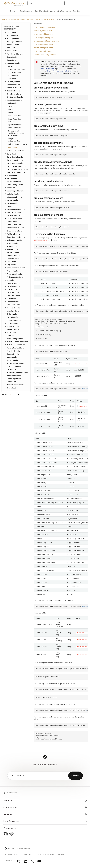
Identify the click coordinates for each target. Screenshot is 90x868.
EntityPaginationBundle (17, 166)
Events (11, 109)
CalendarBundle (12, 63)
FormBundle (11, 178)
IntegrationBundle (14, 197)
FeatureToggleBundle (16, 172)
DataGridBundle (12, 91)
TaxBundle (11, 335)
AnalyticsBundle (13, 351)
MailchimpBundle (14, 379)
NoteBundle (12, 222)
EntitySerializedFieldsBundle (17, 169)
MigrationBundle (13, 212)
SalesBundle (12, 357)
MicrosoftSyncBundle (16, 215)
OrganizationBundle (15, 231)
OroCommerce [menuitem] (64, 11)
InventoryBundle (14, 311)
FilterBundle (11, 175)
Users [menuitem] (13, 11)
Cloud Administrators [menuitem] (44, 11)
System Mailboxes (15, 124)
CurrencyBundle (12, 82)
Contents (38, 24)
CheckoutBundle (14, 295)
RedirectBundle (13, 329)
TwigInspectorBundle (16, 277)
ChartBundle (12, 66)
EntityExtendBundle (15, 160)
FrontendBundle (12, 308)
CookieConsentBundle (16, 69)
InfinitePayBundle (14, 376)
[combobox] (46, 3)
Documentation (7, 19)
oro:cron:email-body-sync (43, 34)
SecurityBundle (13, 252)
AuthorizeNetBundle (15, 363)
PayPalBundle (12, 317)
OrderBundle (11, 314)
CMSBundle (10, 299)
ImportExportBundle (14, 191)
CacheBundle (12, 60)
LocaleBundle (11, 203)
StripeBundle (12, 388)
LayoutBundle (11, 200)
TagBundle (10, 265)
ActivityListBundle (14, 42)
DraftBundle (11, 289)
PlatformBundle (12, 234)
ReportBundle (12, 243)
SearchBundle (11, 249)
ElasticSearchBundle (14, 100)
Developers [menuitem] (25, 11)
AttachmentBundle (14, 54)
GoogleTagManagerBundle (17, 372)
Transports (12, 106)
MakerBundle (12, 382)
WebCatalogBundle (15, 339)
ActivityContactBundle (16, 348)
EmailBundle (11, 103)
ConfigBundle (12, 75)
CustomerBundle (14, 305)
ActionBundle (12, 35)
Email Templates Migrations (14, 120)
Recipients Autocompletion (14, 140)
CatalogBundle (13, 292)
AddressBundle (13, 45)
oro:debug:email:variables (43, 44)
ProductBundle (12, 326)
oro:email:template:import (44, 51)
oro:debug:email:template (44, 37)
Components (11, 32)
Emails (11, 113)
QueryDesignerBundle (15, 237)
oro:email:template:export (44, 48)
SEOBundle (10, 332)
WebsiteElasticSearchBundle (16, 342)
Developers (17, 19)
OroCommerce (13, 793)
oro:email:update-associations (45, 27)
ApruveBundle (12, 360)
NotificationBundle (15, 225)
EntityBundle (11, 154)
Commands (13, 147)
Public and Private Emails (18, 144)
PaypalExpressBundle (16, 385)
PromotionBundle (14, 320)
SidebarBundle (13, 259)
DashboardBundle (14, 85)
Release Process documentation (59, 71)
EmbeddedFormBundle (16, 151)
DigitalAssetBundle (15, 97)
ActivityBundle (12, 38)
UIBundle (9, 280)
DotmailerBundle (14, 366)
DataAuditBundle (14, 88)
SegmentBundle (13, 255)
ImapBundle (11, 188)
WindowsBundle (13, 283)
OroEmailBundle (49, 19)
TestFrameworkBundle (15, 268)
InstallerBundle (12, 194)
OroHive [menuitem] (76, 11)
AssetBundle (11, 51)
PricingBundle (11, 323)
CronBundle (12, 78)
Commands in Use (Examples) (45, 55)
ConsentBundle (12, 302)
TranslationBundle (13, 274)
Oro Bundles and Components (32, 19)
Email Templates (14, 116)
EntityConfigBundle (15, 157)
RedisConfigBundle (14, 240)
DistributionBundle (15, 94)
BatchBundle (12, 57)
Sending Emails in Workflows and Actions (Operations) (17, 133)
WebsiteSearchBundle (15, 345)
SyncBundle (10, 262)
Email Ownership (14, 128)
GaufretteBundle (14, 182)
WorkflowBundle (13, 286)
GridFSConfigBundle (15, 185)
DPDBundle (11, 369)
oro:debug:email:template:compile (47, 41)
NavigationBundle (13, 218)
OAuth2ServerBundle (15, 228)
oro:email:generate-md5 (43, 31)
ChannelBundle (13, 354)
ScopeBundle (12, 246)
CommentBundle (14, 72)
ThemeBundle (12, 271)
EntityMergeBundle (15, 163)
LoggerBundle (13, 206)
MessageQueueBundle (15, 209)
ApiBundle (11, 48)
